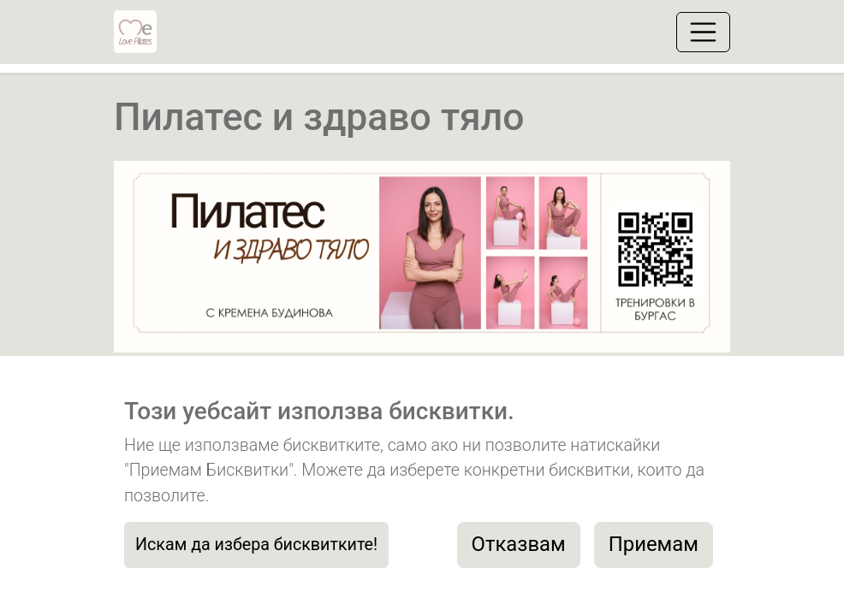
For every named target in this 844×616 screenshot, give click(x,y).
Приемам (654, 544)
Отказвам (519, 544)
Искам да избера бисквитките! (256, 545)
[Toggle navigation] (703, 32)
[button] (160, 263)
